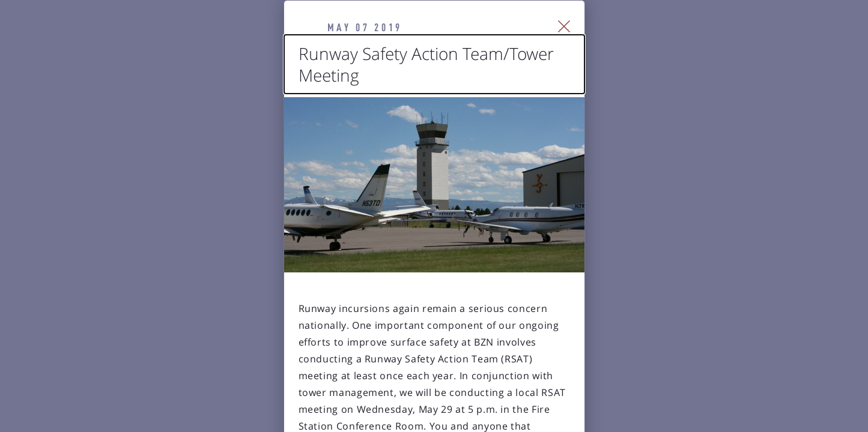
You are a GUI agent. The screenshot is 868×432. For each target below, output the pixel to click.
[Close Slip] (702, 42)
